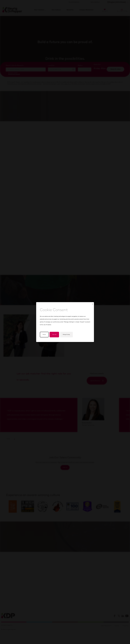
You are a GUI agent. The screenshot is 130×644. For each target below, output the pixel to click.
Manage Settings (70, 335)
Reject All (56, 335)
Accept (45, 335)
